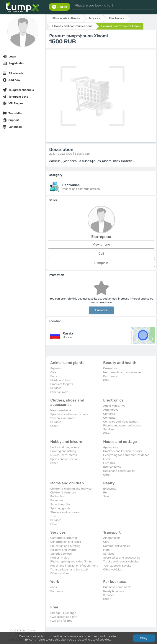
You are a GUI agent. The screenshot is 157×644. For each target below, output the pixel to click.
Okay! (144, 638)
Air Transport (112, 538)
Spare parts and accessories (122, 558)
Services (56, 388)
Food (106, 459)
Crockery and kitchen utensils (123, 451)
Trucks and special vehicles (121, 561)
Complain (101, 263)
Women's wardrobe (63, 418)
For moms (57, 500)
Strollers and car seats (65, 512)
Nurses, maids (60, 558)
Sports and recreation (64, 459)
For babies (57, 496)
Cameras (109, 414)
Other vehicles (113, 569)
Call (101, 254)
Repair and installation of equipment (74, 566)
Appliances (110, 447)
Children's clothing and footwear (71, 489)
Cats (53, 372)
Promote (101, 310)
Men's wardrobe (61, 410)
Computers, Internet (64, 538)
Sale (106, 496)
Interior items (112, 467)
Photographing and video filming (71, 561)
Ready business (114, 591)
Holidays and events (63, 550)
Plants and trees (61, 380)
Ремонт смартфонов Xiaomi (121, 26)
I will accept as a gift (63, 617)
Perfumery (110, 376)
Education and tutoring (65, 546)
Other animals (59, 392)
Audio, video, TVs (114, 406)
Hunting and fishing (63, 451)
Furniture (109, 463)
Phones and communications (122, 425)
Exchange (110, 489)
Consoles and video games (121, 422)
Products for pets (62, 384)
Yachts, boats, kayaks (117, 566)
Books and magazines (65, 447)
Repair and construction (119, 471)
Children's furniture (63, 492)
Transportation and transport (69, 569)
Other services (60, 573)
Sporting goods (60, 508)
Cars (106, 542)
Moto (106, 550)
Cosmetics (110, 368)
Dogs (54, 376)
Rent (106, 492)
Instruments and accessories (122, 372)
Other (107, 380)
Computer (110, 418)
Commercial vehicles (117, 546)
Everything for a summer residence (126, 455)
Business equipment (117, 587)
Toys (53, 516)
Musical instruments (64, 455)
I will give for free (61, 621)
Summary (57, 591)
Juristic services (61, 554)
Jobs (54, 587)
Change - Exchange (63, 613)
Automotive (111, 410)
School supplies (61, 504)
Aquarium (57, 368)
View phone (101, 245)
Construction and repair (66, 542)
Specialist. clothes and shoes (69, 414)
